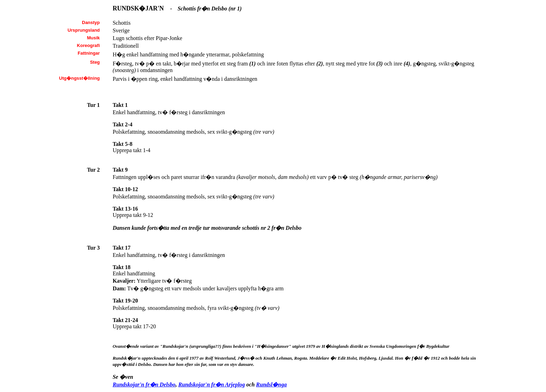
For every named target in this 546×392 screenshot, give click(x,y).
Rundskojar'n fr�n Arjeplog (212, 385)
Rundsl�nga (271, 385)
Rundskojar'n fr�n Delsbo (144, 385)
